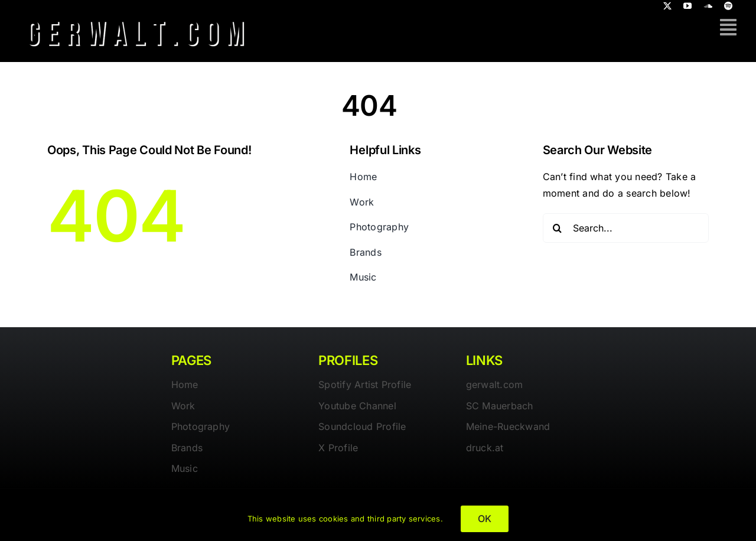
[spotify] (728, 6)
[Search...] (626, 228)
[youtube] (687, 6)
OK (485, 519)
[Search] (558, 228)
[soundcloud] (708, 6)
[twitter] (667, 6)
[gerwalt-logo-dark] (136, 17)
